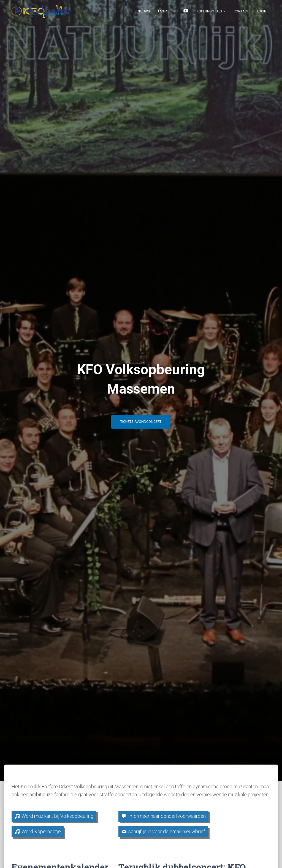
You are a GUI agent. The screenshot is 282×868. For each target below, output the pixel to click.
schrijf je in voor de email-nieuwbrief (167, 831)
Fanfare (167, 14)
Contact (241, 14)
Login (262, 14)
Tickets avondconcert (141, 424)
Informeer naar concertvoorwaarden (167, 816)
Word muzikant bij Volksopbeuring (57, 816)
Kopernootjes (211, 14)
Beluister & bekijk (186, 15)
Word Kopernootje (41, 831)
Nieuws (144, 14)
